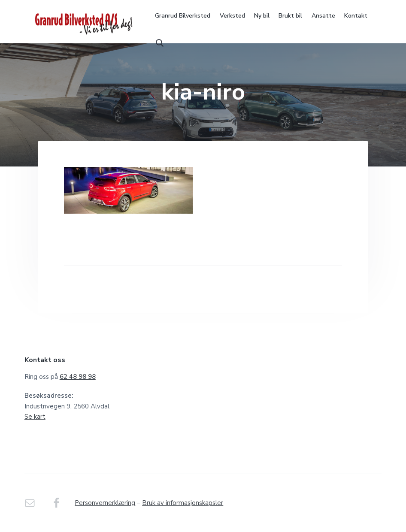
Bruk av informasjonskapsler (183, 503)
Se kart (35, 417)
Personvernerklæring (105, 503)
